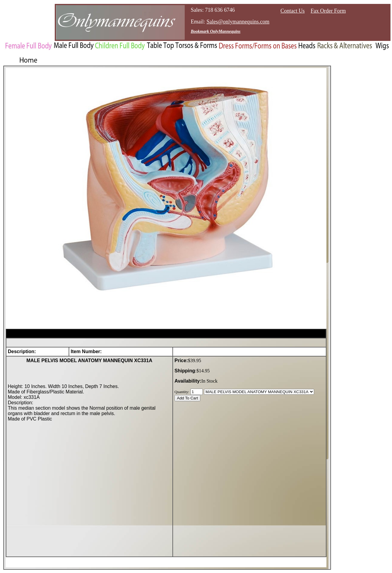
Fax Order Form (328, 11)
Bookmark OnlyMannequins (216, 31)
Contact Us (293, 11)
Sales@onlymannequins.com (238, 22)
